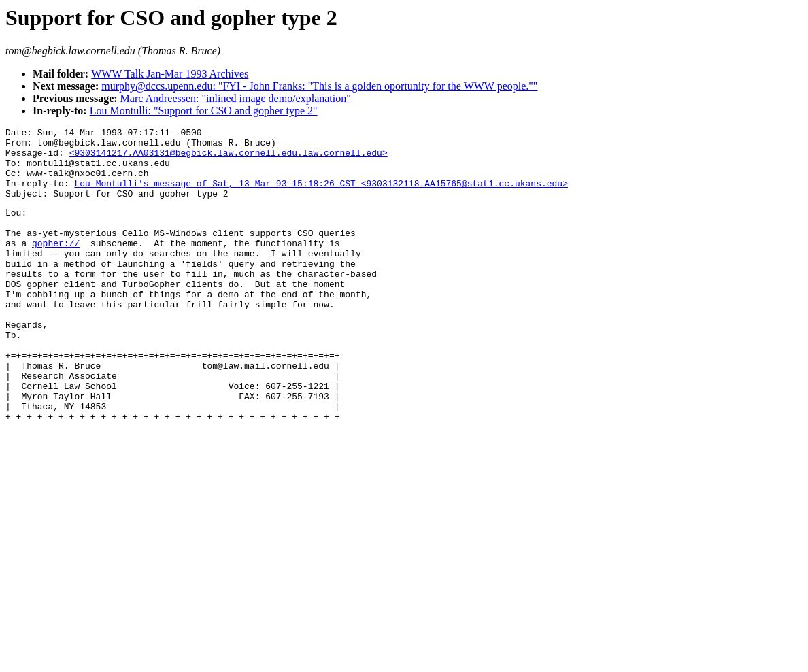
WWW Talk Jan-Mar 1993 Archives (170, 74)
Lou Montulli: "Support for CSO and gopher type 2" (204, 111)
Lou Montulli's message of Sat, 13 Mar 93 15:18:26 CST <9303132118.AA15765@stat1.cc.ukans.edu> (321, 195)
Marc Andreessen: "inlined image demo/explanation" (236, 98)
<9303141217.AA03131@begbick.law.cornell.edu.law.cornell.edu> (229, 158)
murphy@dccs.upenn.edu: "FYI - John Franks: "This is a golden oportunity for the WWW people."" (319, 86)
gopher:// (56, 265)
